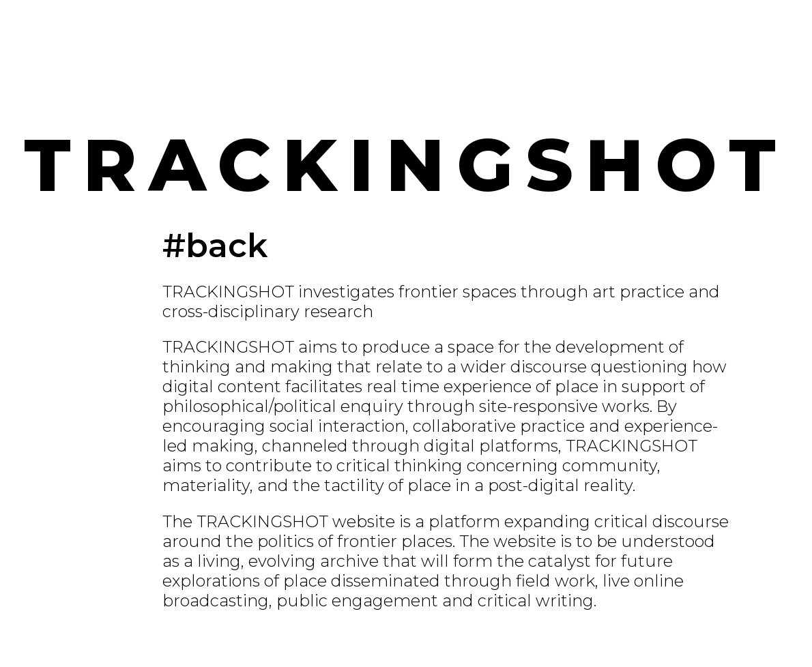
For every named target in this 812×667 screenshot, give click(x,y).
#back (215, 246)
